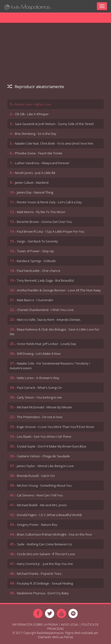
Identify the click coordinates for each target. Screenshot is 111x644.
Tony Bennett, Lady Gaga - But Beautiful (45, 280)
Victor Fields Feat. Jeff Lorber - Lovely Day (46, 344)
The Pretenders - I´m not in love (40, 417)
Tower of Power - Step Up (35, 251)
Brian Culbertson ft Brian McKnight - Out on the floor (55, 534)
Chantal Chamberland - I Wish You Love (45, 310)
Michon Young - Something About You (44, 485)
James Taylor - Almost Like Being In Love (45, 466)
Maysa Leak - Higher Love (33, 104)
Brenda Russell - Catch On (36, 476)
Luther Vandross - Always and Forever (42, 163)
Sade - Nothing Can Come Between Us (44, 544)
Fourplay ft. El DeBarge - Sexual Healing (45, 583)
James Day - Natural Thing (35, 192)
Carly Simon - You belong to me (39, 397)
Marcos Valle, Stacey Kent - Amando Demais (49, 320)
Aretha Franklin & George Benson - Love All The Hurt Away (59, 290)
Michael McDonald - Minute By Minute (44, 407)
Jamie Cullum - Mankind (32, 183)
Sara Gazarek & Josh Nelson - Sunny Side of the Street (54, 124)
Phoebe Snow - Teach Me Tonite (39, 153)
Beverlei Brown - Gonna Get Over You (44, 222)
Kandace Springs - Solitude (36, 261)
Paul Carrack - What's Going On (39, 388)
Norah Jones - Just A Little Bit (35, 173)
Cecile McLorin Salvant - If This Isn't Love (46, 554)
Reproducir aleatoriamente (36, 87)
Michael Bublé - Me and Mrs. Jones (42, 505)
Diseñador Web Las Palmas (55, 637)
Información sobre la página (35, 625)
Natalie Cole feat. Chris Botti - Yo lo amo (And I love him (54, 143)
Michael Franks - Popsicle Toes (39, 574)
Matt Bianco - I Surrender (35, 300)
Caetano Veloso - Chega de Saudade (43, 456)
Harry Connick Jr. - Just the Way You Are (45, 564)
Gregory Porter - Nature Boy (37, 525)
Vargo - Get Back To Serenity (37, 241)
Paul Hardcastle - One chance (39, 271)
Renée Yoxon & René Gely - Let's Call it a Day (49, 202)
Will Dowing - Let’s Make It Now (39, 354)
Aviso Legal (70, 625)
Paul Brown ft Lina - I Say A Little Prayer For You (51, 231)
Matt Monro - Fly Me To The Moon (41, 212)
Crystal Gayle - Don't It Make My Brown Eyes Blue (52, 446)
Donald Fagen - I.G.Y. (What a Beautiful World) (49, 515)
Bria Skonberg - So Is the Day (36, 134)
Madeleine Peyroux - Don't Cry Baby (43, 593)
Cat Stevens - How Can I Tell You (40, 495)
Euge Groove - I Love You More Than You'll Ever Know (55, 427)
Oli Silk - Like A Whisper (32, 114)
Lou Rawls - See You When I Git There (44, 437)
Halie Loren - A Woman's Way (38, 378)
